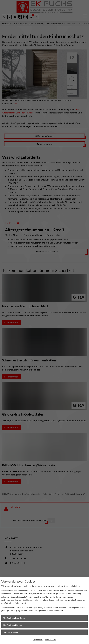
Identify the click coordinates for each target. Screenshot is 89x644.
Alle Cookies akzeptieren (14, 618)
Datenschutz (51, 640)
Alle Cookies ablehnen (13, 625)
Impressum (38, 640)
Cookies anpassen (11, 632)
